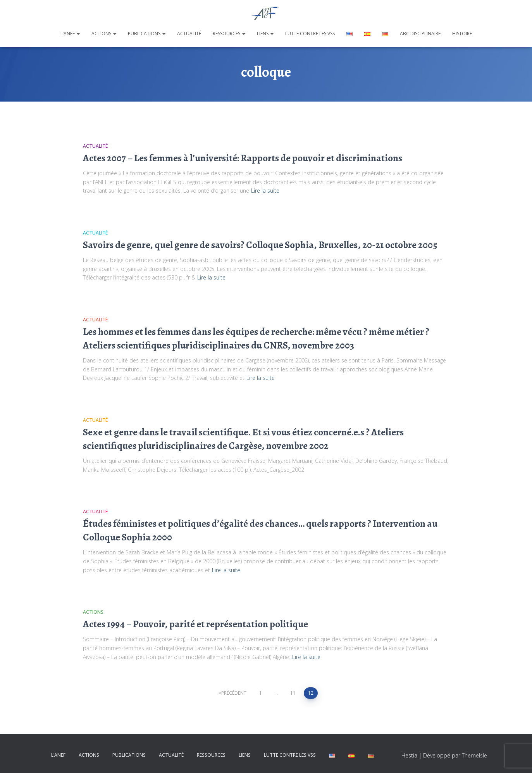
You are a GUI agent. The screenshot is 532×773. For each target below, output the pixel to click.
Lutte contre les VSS (310, 34)
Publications (147, 34)
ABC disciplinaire (420, 34)
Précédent (234, 693)
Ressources (229, 34)
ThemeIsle (474, 755)
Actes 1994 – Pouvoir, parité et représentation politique (195, 624)
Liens (265, 34)
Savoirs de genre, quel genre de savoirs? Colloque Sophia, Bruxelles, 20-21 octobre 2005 (260, 245)
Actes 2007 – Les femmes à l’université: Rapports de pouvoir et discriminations (243, 158)
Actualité (189, 34)
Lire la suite (265, 191)
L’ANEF (70, 34)
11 (293, 693)
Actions (104, 34)
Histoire (462, 34)
